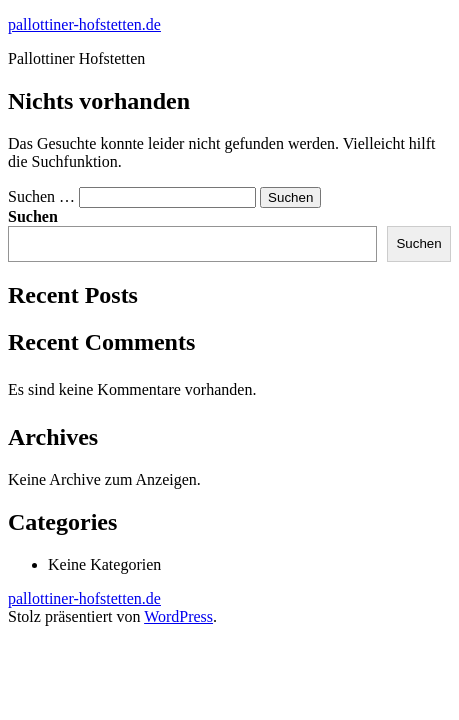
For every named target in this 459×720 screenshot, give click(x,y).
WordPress (178, 616)
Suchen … (41, 196)
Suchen (33, 216)
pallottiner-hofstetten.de (84, 24)
